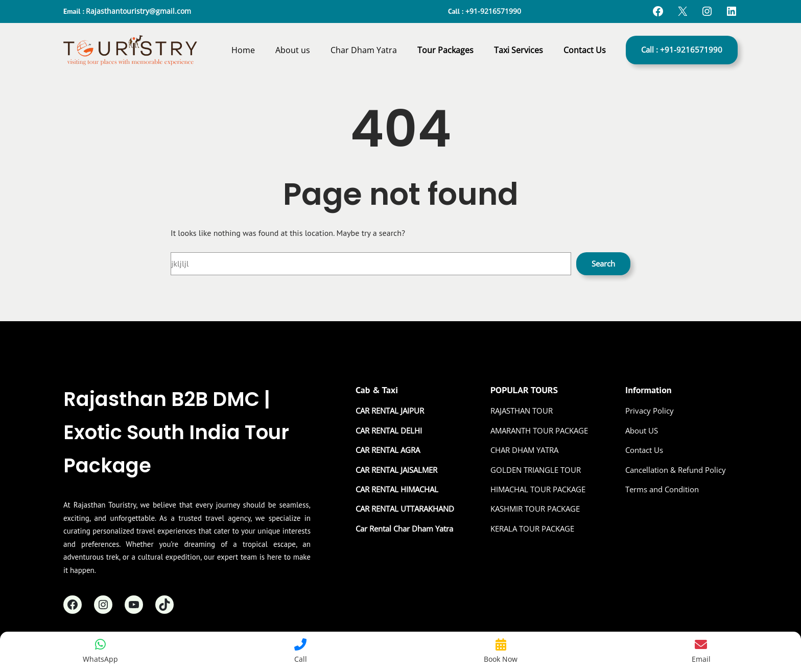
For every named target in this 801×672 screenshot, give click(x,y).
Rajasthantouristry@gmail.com (138, 11)
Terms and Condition (662, 489)
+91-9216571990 (493, 11)
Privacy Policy (650, 411)
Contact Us (644, 450)
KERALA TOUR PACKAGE (532, 529)
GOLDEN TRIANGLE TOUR (536, 470)
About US (642, 430)
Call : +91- (682, 50)
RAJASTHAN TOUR (522, 411)
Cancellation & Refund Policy (676, 470)
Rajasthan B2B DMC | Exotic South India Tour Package (176, 432)
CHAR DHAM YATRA (524, 450)
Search (603, 263)
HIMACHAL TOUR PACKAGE (538, 489)
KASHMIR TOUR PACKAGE (535, 509)
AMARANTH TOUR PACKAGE (539, 430)
